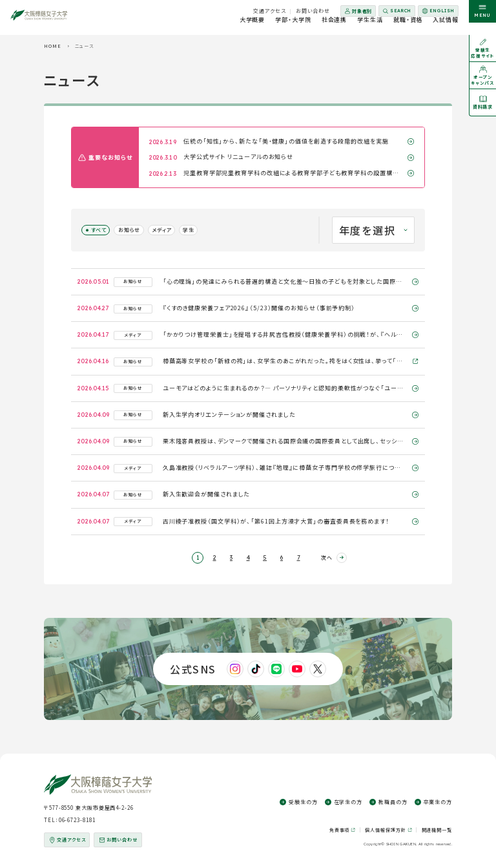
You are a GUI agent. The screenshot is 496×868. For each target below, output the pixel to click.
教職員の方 (393, 802)
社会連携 (335, 26)
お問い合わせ (313, 11)
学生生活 (370, 26)
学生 (189, 230)
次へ (327, 557)
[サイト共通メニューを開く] (482, 17)
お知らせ (129, 230)
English (438, 12)
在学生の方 (348, 802)
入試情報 (446, 26)
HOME (53, 46)
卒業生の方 (438, 802)
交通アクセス (269, 11)
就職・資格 (408, 26)
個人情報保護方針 (385, 830)
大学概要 (253, 26)
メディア (161, 230)
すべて (99, 230)
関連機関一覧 (437, 830)
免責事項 (340, 830)
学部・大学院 (293, 26)
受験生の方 (303, 802)
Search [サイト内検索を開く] (400, 11)
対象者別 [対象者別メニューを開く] (362, 11)
